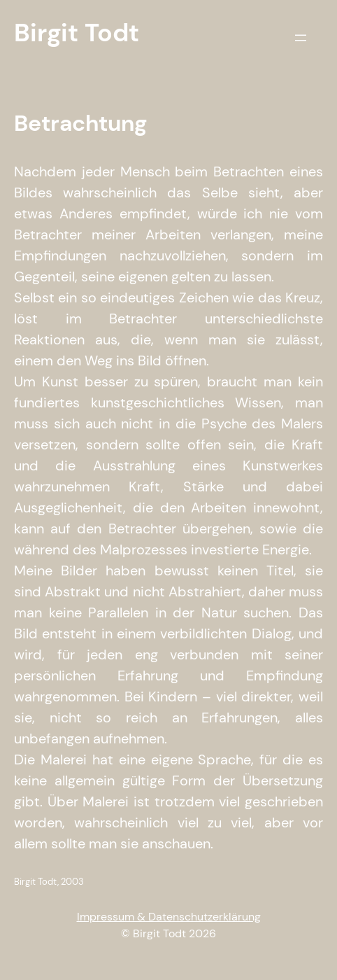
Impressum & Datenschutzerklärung (169, 917)
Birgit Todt (77, 33)
